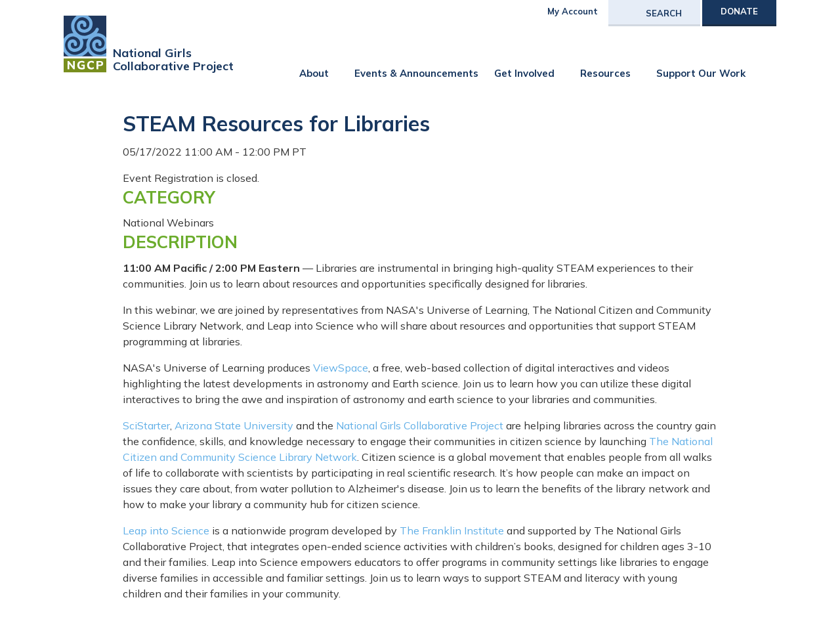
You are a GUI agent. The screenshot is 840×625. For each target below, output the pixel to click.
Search (664, 13)
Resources (605, 73)
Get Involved (524, 73)
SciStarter (146, 425)
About (314, 73)
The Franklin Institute (452, 530)
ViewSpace (341, 368)
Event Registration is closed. (191, 178)
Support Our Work (701, 73)
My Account (573, 11)
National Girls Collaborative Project (420, 425)
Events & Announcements (416, 73)
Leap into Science (166, 530)
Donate (739, 11)
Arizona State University (234, 425)
